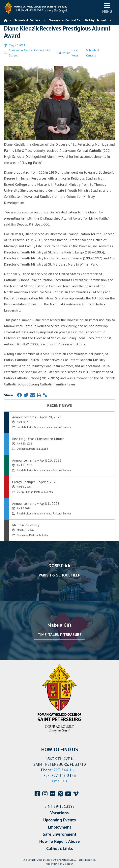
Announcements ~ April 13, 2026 (37, 460)
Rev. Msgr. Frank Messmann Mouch (38, 439)
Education (64, 53)
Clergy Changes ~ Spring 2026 (35, 482)
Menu (107, 8)
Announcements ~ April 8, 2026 (36, 503)
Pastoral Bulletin (62, 427)
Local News (75, 53)
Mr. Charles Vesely (26, 525)
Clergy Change (25, 492)
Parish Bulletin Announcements (34, 427)
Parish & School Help (59, 575)
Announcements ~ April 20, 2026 (37, 417)
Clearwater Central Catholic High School (30, 53)
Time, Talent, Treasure (60, 635)
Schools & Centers (93, 53)
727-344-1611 (66, 770)
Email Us (59, 781)
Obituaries (23, 449)
